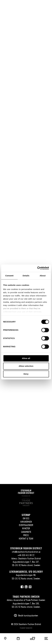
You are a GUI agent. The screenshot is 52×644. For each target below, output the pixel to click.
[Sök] (41, 4)
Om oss (26, 518)
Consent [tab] (9, 276)
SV (32, 5)
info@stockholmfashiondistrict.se (26, 552)
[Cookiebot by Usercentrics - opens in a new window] (37, 268)
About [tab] (43, 276)
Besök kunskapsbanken (28, 615)
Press (26, 535)
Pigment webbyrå (26, 628)
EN (36, 5)
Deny (26, 374)
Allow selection (26, 366)
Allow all (26, 358)
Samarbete (26, 532)
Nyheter (26, 528)
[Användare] (46, 4)
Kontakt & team (26, 539)
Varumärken (26, 522)
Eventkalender (26, 525)
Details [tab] (26, 276)
